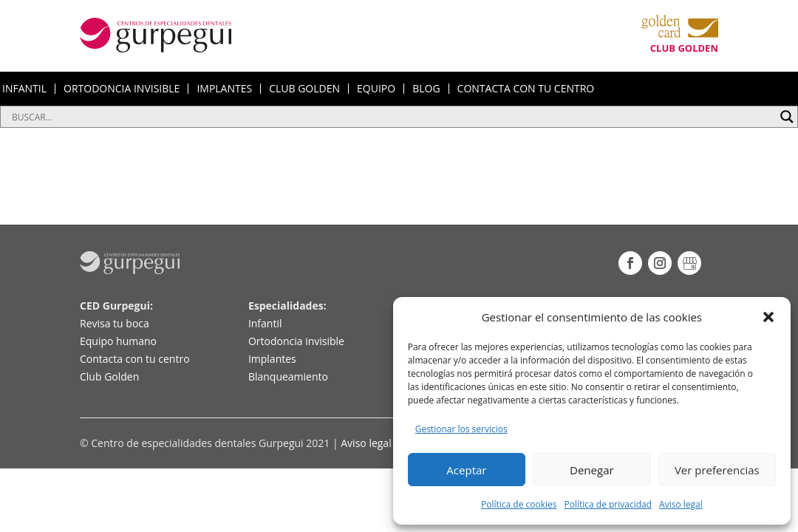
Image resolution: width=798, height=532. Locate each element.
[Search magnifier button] (787, 117)
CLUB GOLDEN (304, 89)
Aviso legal (681, 504)
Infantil (265, 323)
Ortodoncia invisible (296, 341)
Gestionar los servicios (461, 429)
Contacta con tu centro (135, 359)
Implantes (272, 359)
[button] (768, 317)
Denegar (592, 470)
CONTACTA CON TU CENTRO (526, 89)
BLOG (426, 89)
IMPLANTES (224, 89)
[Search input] (392, 117)
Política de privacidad (608, 504)
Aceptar (466, 470)
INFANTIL (24, 89)
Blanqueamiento (288, 376)
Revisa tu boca (115, 323)
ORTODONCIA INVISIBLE (122, 89)
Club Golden (109, 376)
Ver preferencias (717, 470)
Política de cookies (519, 504)
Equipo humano (118, 341)
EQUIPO (376, 89)
